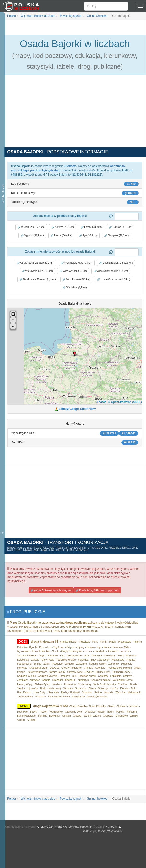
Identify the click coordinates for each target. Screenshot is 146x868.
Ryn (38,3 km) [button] (88, 236)
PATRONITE (113, 827)
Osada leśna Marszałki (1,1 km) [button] (35, 263)
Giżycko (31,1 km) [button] (120, 227)
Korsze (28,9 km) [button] (92, 227)
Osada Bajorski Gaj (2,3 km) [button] (116, 263)
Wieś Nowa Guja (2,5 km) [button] (37, 271)
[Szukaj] (106, 6)
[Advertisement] (75, 114)
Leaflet (101, 402)
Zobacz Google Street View (77, 409)
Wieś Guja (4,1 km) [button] (75, 288)
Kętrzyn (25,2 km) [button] (63, 227)
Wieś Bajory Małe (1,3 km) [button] (77, 263)
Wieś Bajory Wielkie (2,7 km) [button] (111, 271)
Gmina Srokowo (97, 16)
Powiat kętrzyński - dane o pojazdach (97, 590)
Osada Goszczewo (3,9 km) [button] (114, 279)
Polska (12, 16)
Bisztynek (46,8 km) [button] (117, 236)
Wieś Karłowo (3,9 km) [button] (76, 279)
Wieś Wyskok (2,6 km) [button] (73, 271)
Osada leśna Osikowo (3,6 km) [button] (38, 279)
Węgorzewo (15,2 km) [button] (31, 227)
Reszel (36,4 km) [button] (61, 236)
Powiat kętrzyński (71, 16)
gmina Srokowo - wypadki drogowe (51, 590)
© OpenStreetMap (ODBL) (125, 402)
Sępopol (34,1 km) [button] (32, 236)
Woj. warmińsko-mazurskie (37, 16)
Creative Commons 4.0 (52, 827)
